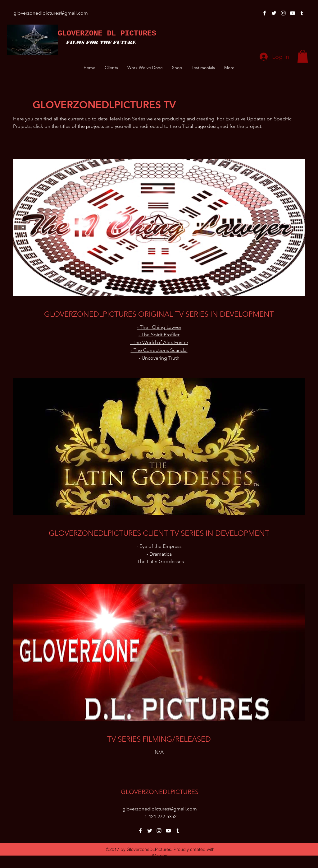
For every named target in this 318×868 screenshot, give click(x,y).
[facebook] (265, 13)
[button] (303, 56)
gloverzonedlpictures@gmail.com (51, 13)
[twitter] (274, 13)
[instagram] (283, 13)
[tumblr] (302, 13)
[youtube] (293, 13)
